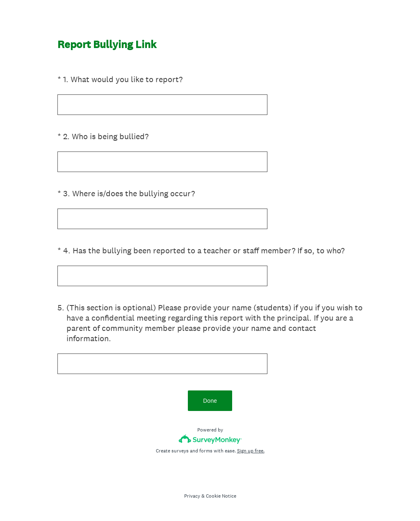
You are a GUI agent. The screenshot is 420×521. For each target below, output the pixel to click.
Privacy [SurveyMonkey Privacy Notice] (192, 496)
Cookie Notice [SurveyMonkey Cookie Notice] (221, 496)
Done (210, 401)
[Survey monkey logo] (210, 439)
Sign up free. (251, 451)
